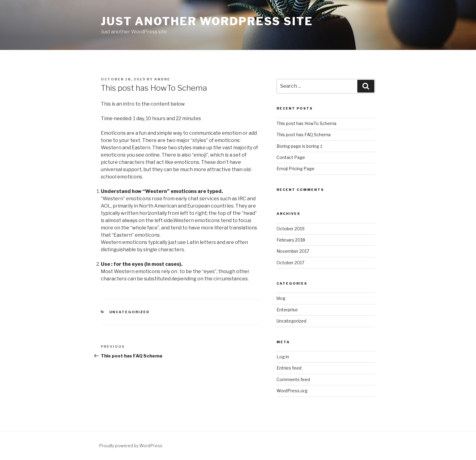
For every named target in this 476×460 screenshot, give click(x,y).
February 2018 (291, 240)
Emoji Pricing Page (296, 169)
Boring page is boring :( (299, 146)
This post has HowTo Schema (306, 123)
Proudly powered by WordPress (131, 446)
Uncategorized (130, 312)
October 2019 (291, 229)
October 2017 (290, 263)
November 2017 (293, 251)
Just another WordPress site (207, 21)
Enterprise (287, 310)
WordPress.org (292, 391)
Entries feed (289, 368)
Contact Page (291, 157)
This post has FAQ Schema (304, 135)
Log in (283, 357)
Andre (162, 79)
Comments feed (293, 379)
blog (281, 298)
